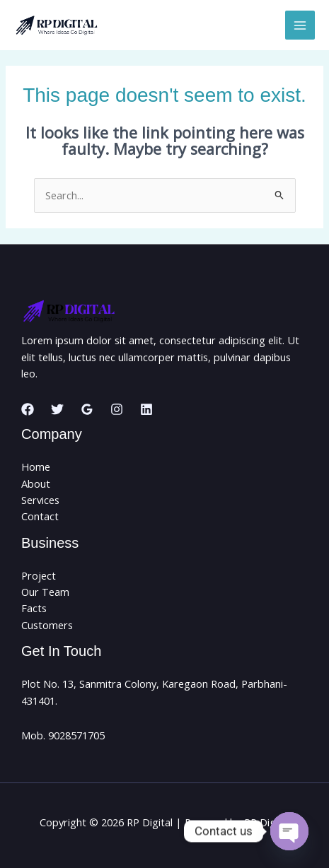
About (36, 483)
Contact (40, 516)
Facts (34, 608)
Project (39, 575)
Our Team (45, 592)
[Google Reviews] (87, 409)
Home (36, 467)
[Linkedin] (146, 409)
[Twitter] (57, 409)
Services (40, 500)
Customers (47, 625)
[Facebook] (28, 409)
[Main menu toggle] (300, 25)
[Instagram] (117, 409)
